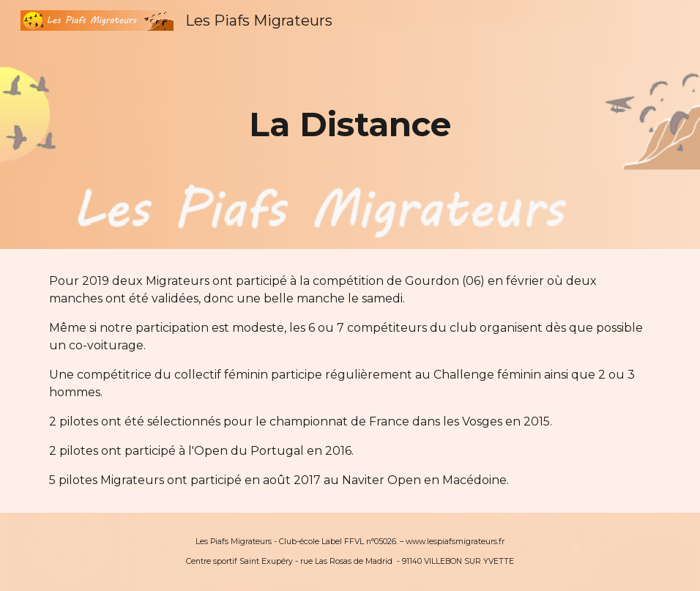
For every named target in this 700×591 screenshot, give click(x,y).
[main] (350, 125)
